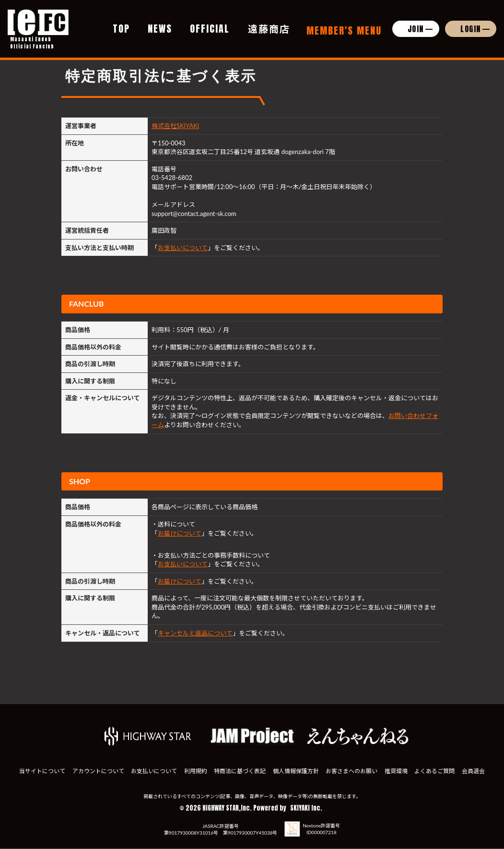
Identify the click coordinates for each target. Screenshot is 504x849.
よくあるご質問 (232, 774)
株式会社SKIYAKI (176, 126)
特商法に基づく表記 (283, 765)
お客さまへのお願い (415, 765)
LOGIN (471, 24)
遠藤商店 (269, 23)
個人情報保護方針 (349, 765)
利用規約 (229, 765)
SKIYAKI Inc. (306, 809)
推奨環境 (469, 765)
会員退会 (281, 774)
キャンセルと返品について (195, 633)
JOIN (416, 24)
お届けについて (180, 533)
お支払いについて (183, 248)
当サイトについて (46, 765)
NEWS (160, 23)
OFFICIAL (210, 23)
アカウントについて (112, 765)
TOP (121, 23)
